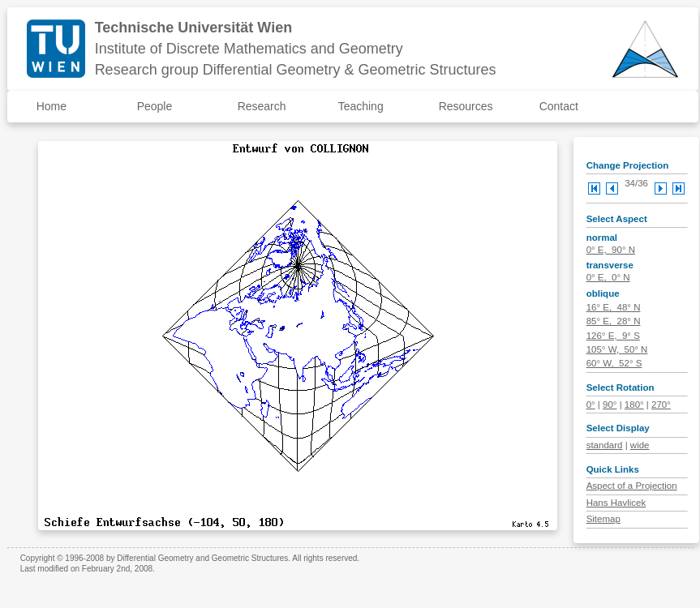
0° (591, 405)
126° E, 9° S (613, 336)
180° (634, 405)
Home (52, 106)
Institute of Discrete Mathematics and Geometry (249, 49)
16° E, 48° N (614, 307)
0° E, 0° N (608, 277)
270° (661, 405)
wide (640, 445)
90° (610, 405)
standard (605, 445)
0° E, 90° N (611, 250)
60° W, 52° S (614, 363)
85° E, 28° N (614, 321)
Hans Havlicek (616, 503)
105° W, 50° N (617, 349)
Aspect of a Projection (632, 486)
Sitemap (603, 519)
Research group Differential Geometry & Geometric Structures (296, 70)
